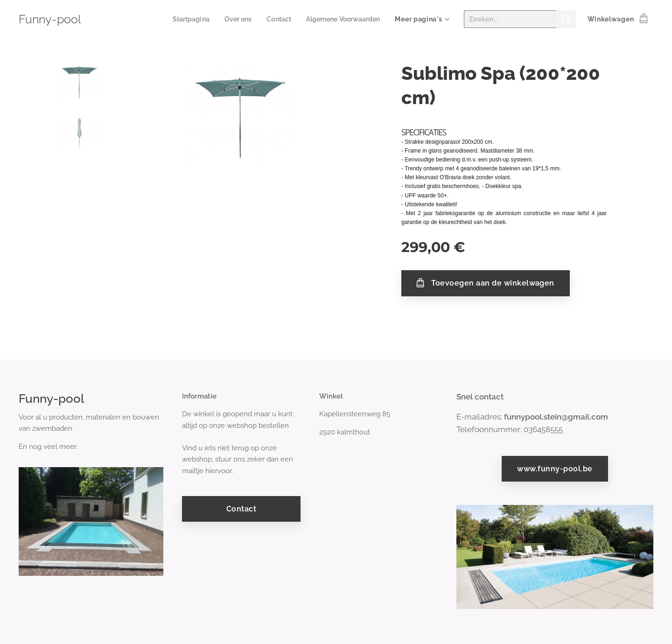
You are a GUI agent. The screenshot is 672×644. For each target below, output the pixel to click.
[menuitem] (182, 19)
